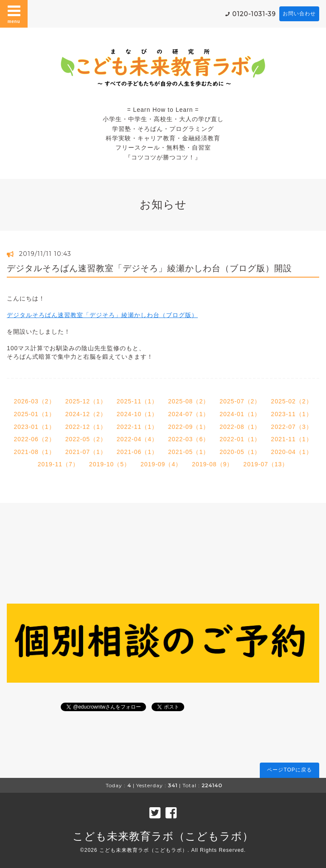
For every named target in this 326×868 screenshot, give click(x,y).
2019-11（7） (58, 464)
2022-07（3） (291, 427)
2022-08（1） (240, 427)
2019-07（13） (266, 464)
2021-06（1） (137, 452)
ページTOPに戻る (289, 770)
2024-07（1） (189, 414)
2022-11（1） (137, 427)
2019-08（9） (212, 464)
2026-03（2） (34, 401)
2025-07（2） (240, 401)
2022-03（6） (189, 439)
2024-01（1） (240, 414)
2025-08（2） (189, 401)
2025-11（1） (137, 401)
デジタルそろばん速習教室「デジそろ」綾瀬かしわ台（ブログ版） (102, 315)
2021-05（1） (189, 452)
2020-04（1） (291, 452)
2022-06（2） (34, 439)
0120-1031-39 (254, 14)
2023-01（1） (34, 427)
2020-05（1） (240, 452)
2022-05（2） (86, 439)
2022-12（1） (86, 427)
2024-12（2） (86, 414)
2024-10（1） (137, 414)
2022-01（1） (240, 439)
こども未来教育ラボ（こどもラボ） (163, 836)
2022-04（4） (137, 439)
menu (14, 14)
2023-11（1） (291, 414)
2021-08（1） (34, 452)
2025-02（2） (291, 401)
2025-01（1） (34, 414)
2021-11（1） (291, 439)
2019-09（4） (161, 464)
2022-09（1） (189, 427)
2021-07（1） (86, 452)
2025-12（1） (86, 401)
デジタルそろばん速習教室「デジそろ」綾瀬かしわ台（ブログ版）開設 (149, 268)
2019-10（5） (110, 464)
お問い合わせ (299, 14)
